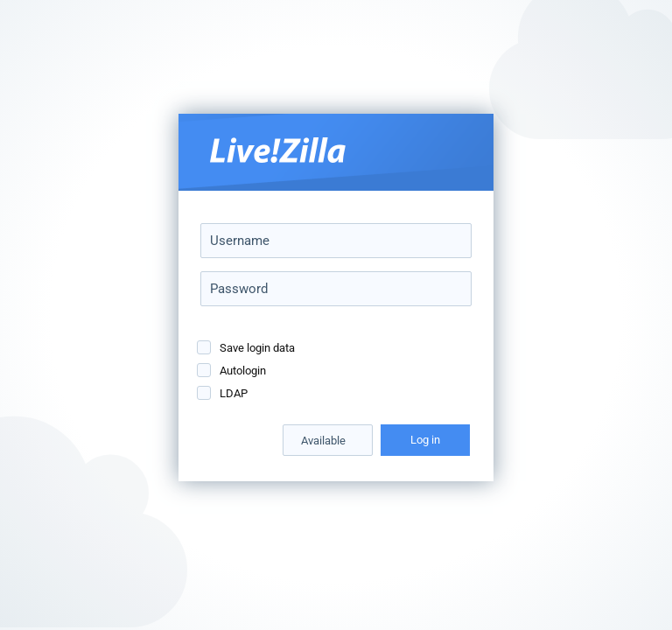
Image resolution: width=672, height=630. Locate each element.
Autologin (243, 371)
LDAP (234, 393)
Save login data (257, 348)
